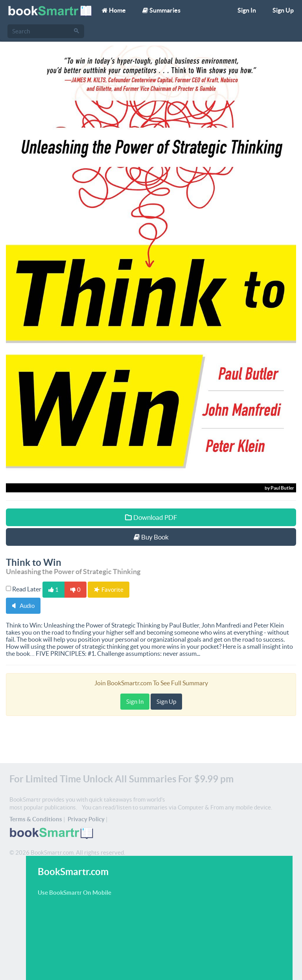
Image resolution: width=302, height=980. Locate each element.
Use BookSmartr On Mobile (75, 893)
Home (114, 10)
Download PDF (151, 517)
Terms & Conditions (36, 819)
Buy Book (151, 537)
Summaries (161, 10)
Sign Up (283, 10)
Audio (23, 606)
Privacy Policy (86, 819)
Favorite (109, 590)
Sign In (247, 10)
